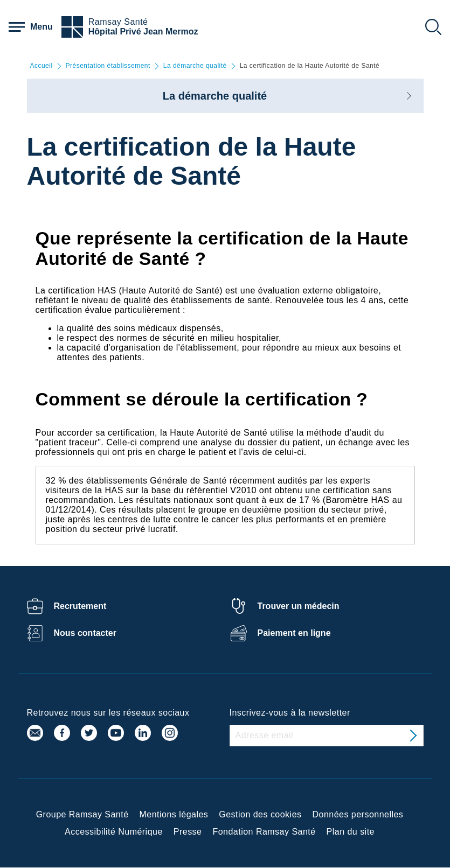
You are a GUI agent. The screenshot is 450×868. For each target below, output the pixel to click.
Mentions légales (174, 814)
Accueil (41, 66)
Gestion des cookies (260, 814)
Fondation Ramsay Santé (264, 832)
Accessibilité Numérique (114, 832)
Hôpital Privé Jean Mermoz (143, 31)
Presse (188, 832)
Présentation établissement (108, 66)
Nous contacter (85, 633)
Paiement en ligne (294, 633)
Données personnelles (358, 814)
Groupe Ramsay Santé (82, 814)
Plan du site (351, 832)
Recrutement (80, 606)
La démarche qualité (195, 66)
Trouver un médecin (299, 606)
